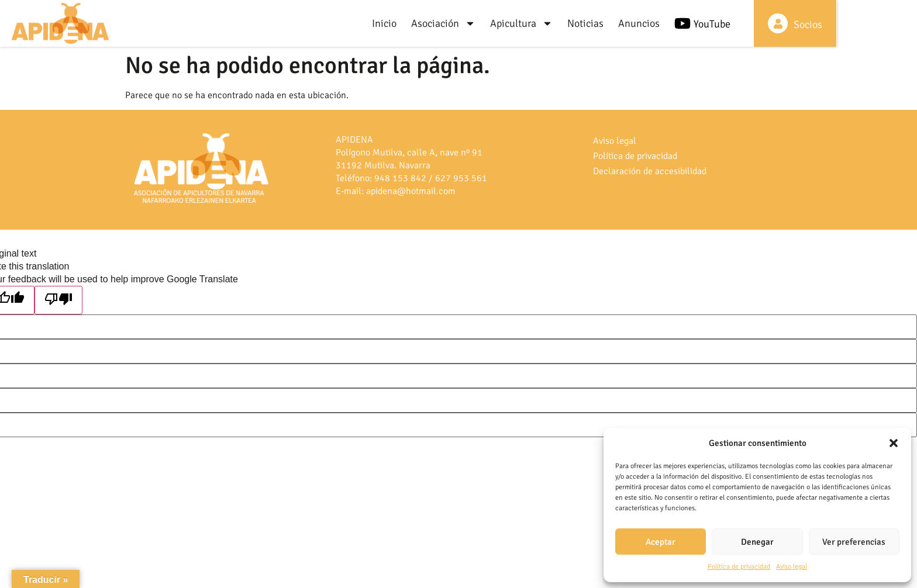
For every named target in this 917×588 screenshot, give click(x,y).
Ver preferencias (854, 542)
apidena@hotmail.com (411, 191)
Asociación (516, 23)
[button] (894, 443)
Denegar (757, 542)
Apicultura (594, 23)
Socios (885, 25)
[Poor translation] (58, 300)
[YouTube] (755, 23)
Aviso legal (792, 567)
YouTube (785, 24)
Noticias (658, 23)
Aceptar (661, 542)
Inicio (457, 23)
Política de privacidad (739, 567)
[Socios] (854, 23)
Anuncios (711, 23)
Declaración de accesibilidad (650, 171)
